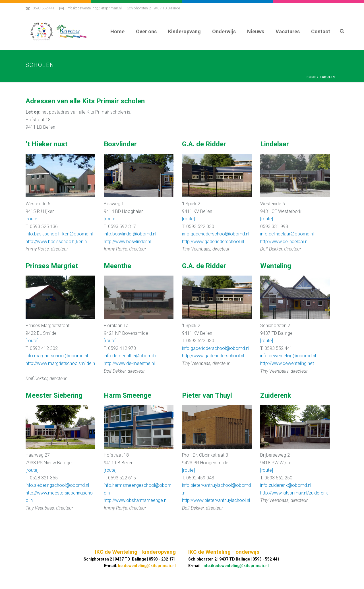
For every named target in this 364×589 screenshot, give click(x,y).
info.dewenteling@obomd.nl (288, 356)
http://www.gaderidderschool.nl (213, 242)
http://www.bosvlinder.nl (127, 242)
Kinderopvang (184, 31)
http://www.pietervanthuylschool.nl (216, 500)
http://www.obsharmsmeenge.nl (136, 500)
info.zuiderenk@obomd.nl (286, 485)
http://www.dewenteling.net (287, 363)
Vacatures (288, 31)
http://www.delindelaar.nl (284, 242)
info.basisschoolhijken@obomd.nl (59, 234)
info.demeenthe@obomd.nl (131, 356)
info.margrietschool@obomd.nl (57, 356)
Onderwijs (224, 31)
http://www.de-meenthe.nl (129, 363)
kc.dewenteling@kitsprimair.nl (147, 566)
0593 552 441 (44, 8)
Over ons (146, 31)
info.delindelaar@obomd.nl (287, 234)
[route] (32, 219)
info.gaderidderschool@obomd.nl (216, 234)
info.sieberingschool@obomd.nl (57, 485)
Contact (321, 31)
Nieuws (256, 31)
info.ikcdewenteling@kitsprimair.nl (94, 8)
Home (117, 31)
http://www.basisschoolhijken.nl (57, 242)
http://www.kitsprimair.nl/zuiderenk (294, 493)
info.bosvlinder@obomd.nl (130, 234)
